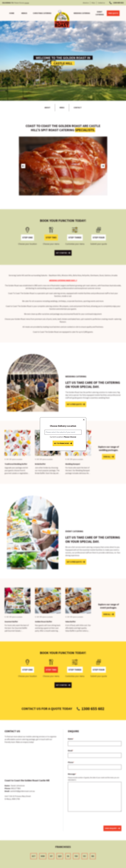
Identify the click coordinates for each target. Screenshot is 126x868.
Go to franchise (63, 443)
